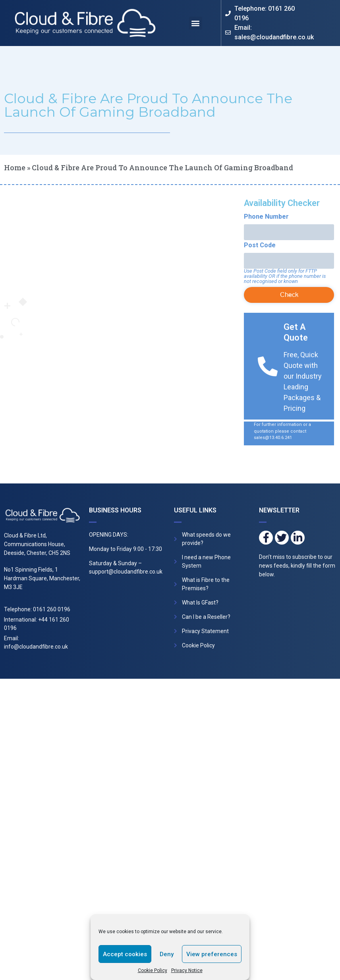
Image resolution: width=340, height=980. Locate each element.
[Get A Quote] (268, 366)
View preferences (212, 954)
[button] (196, 23)
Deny (167, 954)
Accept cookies (125, 954)
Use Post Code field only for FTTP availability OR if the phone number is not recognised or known (285, 276)
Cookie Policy (153, 970)
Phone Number (266, 217)
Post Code (260, 245)
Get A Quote (296, 332)
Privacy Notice (187, 970)
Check (289, 295)
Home (15, 168)
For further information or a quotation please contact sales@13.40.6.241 (282, 431)
